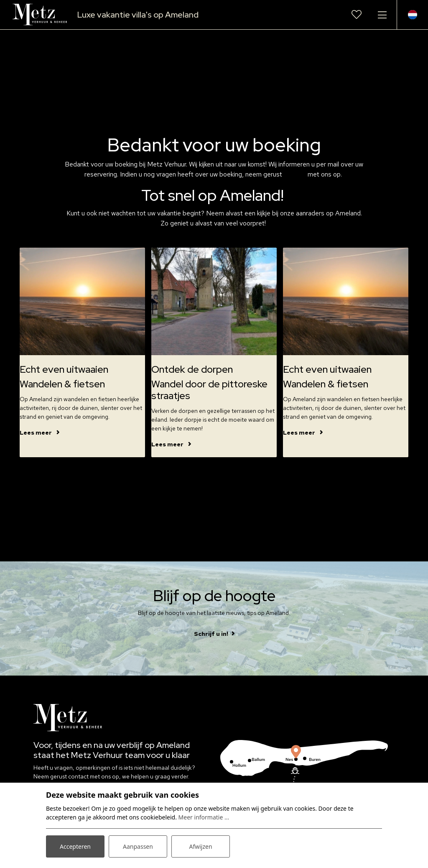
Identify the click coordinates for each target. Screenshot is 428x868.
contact (296, 174)
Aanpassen (138, 846)
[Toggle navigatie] (382, 15)
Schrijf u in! (211, 634)
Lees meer (36, 433)
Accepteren (75, 846)
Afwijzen (200, 846)
